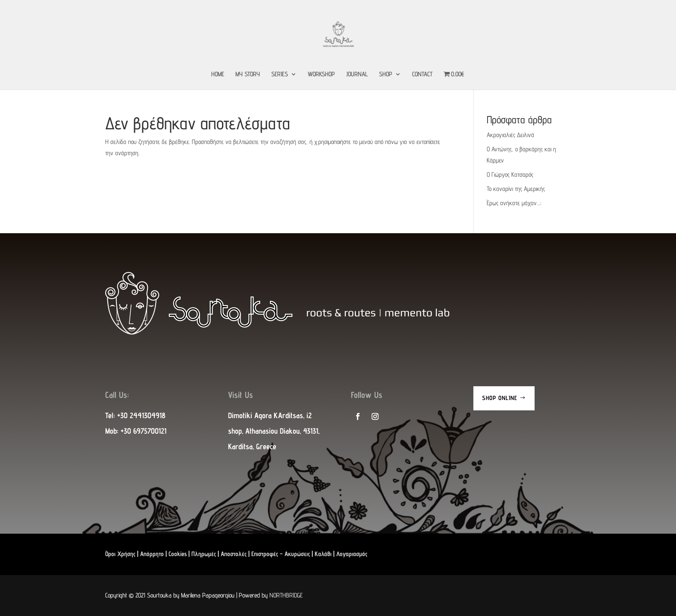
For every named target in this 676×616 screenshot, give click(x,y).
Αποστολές (234, 554)
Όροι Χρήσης (120, 554)
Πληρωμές (204, 554)
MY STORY (248, 74)
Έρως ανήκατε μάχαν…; (514, 203)
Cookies (178, 554)
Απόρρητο (152, 554)
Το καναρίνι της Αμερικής (516, 189)
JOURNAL (357, 74)
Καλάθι (323, 554)
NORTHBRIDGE (286, 595)
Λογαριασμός (352, 554)
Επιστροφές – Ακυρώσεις (281, 554)
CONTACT (422, 74)
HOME (218, 74)
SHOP (386, 74)
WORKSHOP (321, 74)
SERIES (280, 74)
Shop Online (500, 398)
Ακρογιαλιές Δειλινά (510, 135)
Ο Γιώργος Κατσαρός (510, 174)
